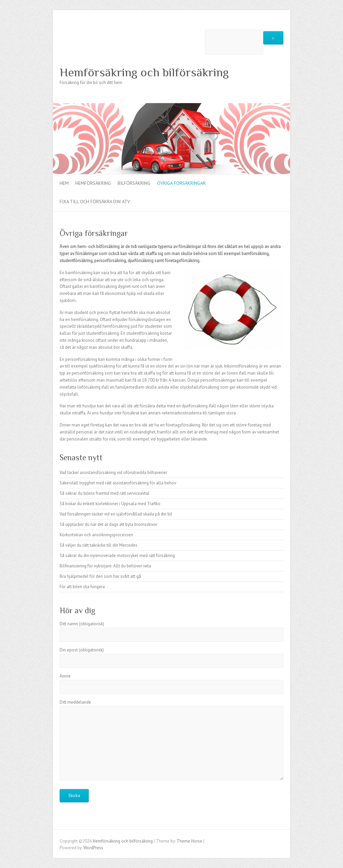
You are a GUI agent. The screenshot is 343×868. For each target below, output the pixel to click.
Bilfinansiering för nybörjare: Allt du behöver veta (105, 566)
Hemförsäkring (93, 183)
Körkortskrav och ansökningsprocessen (96, 535)
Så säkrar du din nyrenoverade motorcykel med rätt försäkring (117, 556)
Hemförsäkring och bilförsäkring (144, 72)
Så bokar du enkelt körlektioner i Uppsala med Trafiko (110, 504)
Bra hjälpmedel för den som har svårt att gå (100, 576)
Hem (64, 183)
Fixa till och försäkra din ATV (95, 202)
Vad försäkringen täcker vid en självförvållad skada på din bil (116, 514)
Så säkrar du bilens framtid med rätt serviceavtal (105, 493)
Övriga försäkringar (181, 183)
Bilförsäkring (134, 183)
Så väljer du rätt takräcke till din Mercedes (98, 545)
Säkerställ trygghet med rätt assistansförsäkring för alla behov (118, 483)
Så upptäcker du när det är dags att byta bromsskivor (109, 524)
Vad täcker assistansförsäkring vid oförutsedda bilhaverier (113, 472)
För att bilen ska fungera (82, 587)
